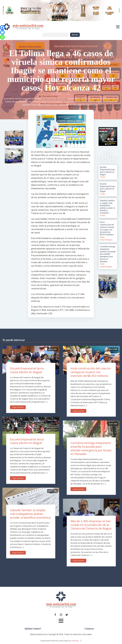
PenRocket (75, 641)
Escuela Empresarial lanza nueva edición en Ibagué (27, 370)
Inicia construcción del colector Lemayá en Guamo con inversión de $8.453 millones (91, 372)
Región (110, 240)
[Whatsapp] (2, 37)
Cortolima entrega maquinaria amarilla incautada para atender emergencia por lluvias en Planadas (91, 448)
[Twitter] (2, 32)
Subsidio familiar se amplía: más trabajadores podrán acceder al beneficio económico (30, 514)
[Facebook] (2, 28)
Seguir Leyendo (18, 407)
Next (114, 136)
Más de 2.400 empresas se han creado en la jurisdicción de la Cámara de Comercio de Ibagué (91, 525)
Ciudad (102, 177)
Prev (102, 136)
